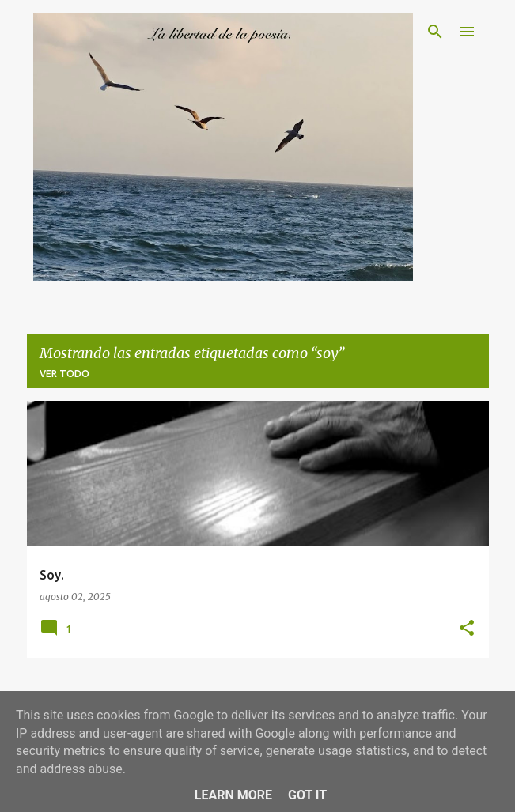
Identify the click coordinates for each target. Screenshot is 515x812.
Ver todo (64, 374)
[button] (467, 629)
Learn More (233, 795)
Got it (307, 795)
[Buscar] (435, 32)
